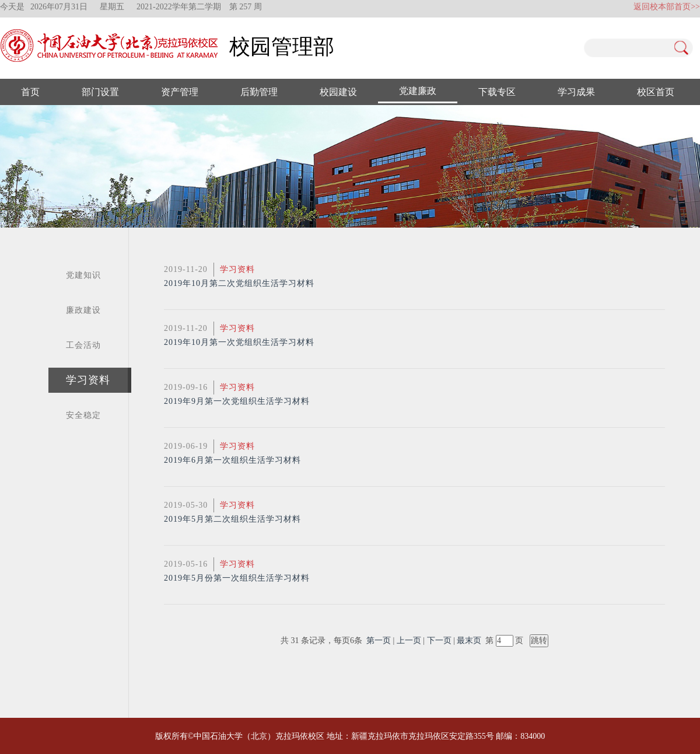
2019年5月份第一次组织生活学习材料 (237, 578)
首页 (30, 92)
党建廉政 (418, 91)
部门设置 (100, 92)
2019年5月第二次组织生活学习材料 (232, 519)
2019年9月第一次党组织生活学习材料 (237, 401)
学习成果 (576, 92)
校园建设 (338, 92)
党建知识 (83, 275)
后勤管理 (259, 92)
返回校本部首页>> (667, 7)
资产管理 (180, 92)
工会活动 (83, 345)
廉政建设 (83, 310)
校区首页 (656, 92)
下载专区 (497, 92)
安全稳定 (83, 415)
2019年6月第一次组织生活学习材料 (232, 460)
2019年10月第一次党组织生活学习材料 (239, 342)
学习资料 (88, 380)
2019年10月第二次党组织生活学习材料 (239, 283)
